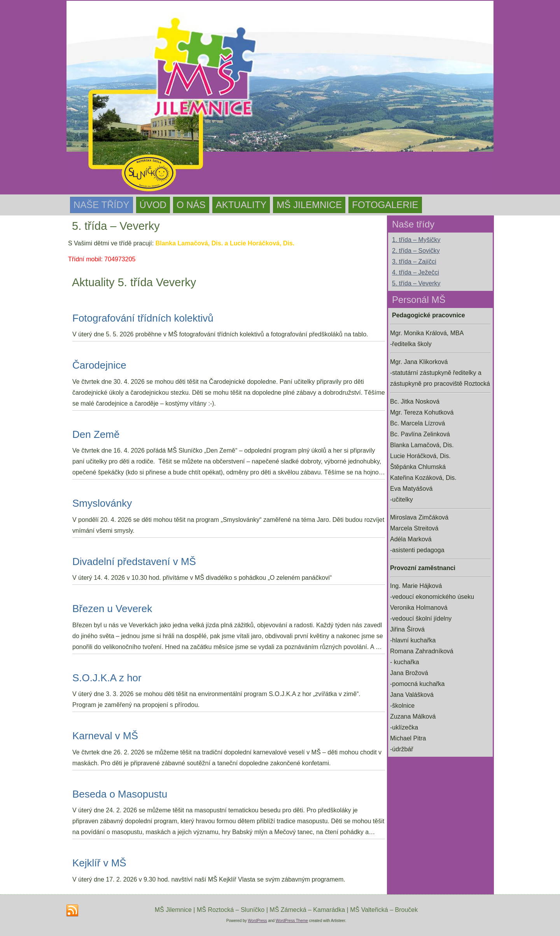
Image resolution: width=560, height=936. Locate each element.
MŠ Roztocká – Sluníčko (231, 910)
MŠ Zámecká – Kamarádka (307, 910)
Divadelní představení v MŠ (134, 562)
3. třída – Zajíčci (414, 262)
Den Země (96, 434)
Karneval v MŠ (105, 736)
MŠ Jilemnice (309, 205)
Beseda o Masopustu (120, 794)
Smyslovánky (102, 503)
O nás (191, 205)
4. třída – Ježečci (416, 272)
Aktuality (241, 205)
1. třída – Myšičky (416, 240)
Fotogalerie (385, 205)
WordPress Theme (292, 921)
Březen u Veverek (112, 609)
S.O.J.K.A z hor (107, 678)
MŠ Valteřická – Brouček (384, 910)
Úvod (153, 205)
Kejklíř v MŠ (99, 863)
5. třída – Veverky (416, 283)
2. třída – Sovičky (416, 251)
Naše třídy (101, 205)
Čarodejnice (99, 365)
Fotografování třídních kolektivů (143, 318)
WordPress (257, 921)
